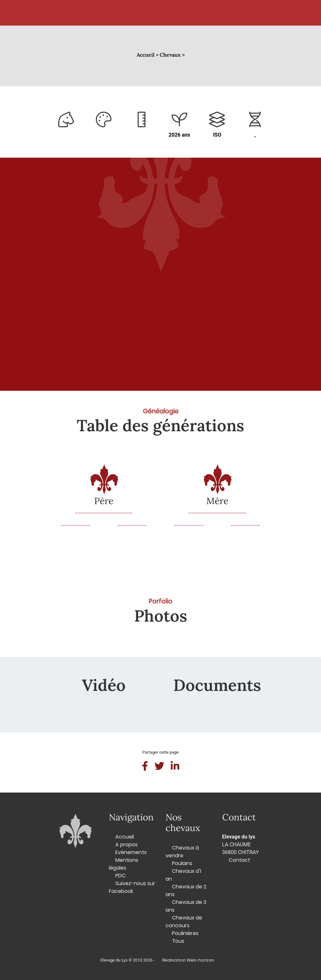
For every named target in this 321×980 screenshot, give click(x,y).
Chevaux (114, 13)
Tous (178, 941)
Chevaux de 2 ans (186, 890)
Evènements (131, 852)
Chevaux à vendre (182, 852)
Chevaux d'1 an (183, 875)
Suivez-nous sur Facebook (132, 887)
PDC (120, 876)
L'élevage (191, 13)
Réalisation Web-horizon (188, 960)
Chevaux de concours (184, 922)
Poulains (182, 863)
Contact (232, 13)
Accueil (78, 13)
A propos (126, 845)
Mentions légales (124, 864)
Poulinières (185, 933)
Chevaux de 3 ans (186, 906)
